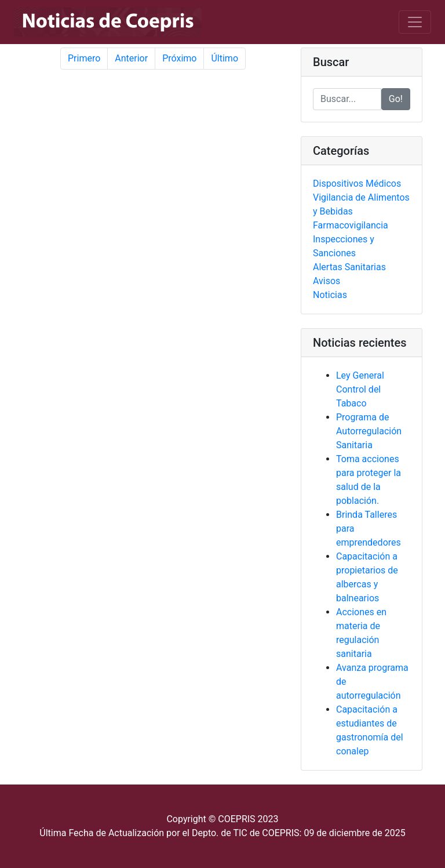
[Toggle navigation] (415, 22)
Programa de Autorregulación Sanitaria (369, 431)
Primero (84, 58)
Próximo (179, 58)
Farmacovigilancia (351, 225)
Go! (396, 99)
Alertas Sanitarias (349, 267)
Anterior (131, 58)
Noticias (330, 295)
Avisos (327, 281)
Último (225, 58)
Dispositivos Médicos (357, 184)
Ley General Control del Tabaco (360, 389)
